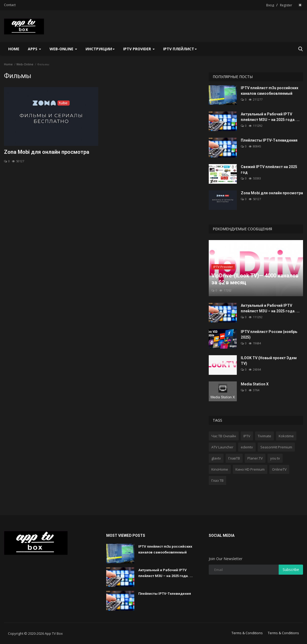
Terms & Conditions (247, 633)
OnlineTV (279, 469)
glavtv (216, 458)
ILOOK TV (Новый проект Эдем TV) (269, 361)
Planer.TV (255, 458)
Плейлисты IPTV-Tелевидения (269, 140)
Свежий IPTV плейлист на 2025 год (269, 170)
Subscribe (291, 569)
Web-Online (25, 64)
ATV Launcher (222, 447)
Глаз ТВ (217, 480)
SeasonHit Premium (276, 447)
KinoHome (220, 469)
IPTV (247, 436)
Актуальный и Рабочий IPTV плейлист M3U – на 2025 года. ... (270, 117)
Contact (10, 5)
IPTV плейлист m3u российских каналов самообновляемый (270, 91)
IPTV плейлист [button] (180, 49)
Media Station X (255, 384)
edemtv (247, 447)
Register (286, 5)
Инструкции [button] (100, 49)
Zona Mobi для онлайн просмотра (47, 152)
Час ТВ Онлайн (224, 436)
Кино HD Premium (250, 469)
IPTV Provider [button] (139, 49)
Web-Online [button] (63, 49)
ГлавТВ (234, 458)
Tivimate (264, 436)
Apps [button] (34, 49)
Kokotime (286, 436)
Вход (270, 5)
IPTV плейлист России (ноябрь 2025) (269, 334)
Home (14, 49)
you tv (275, 458)
